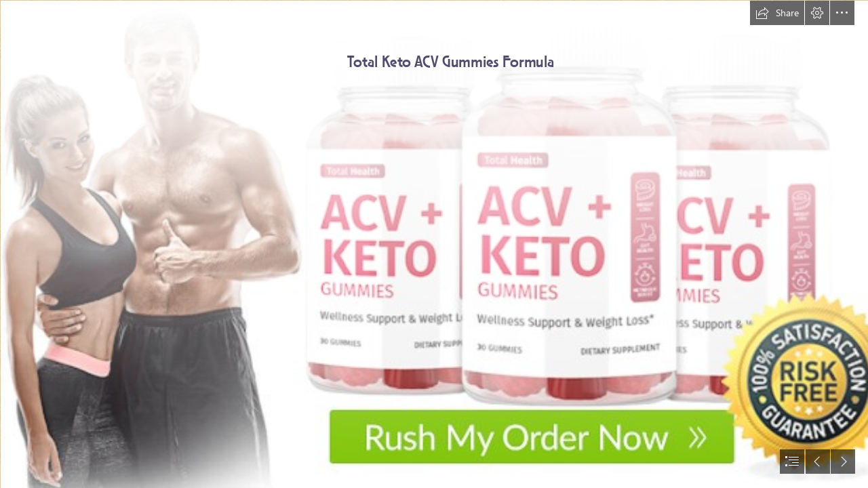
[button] (777, 13)
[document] (434, 244)
